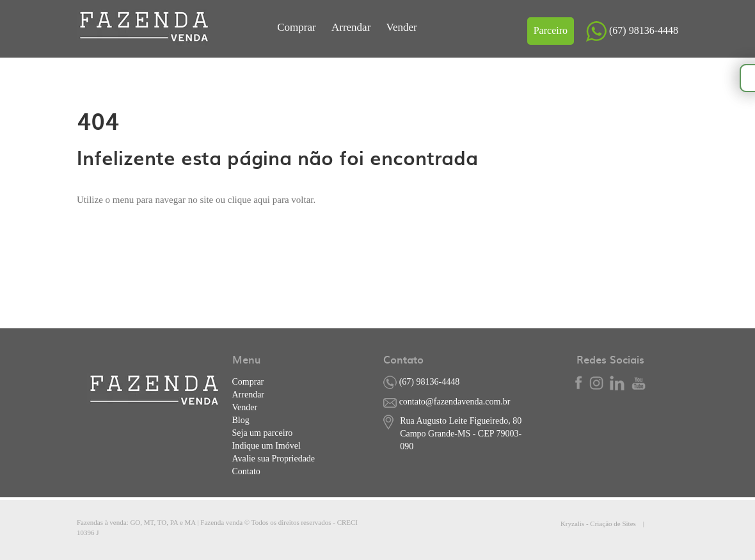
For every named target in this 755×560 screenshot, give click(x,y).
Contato (246, 471)
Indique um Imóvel (266, 446)
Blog (241, 420)
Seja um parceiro (263, 433)
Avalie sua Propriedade (274, 459)
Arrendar (353, 27)
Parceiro (551, 30)
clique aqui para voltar (271, 200)
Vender (402, 27)
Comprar (298, 27)
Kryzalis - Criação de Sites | (619, 524)
